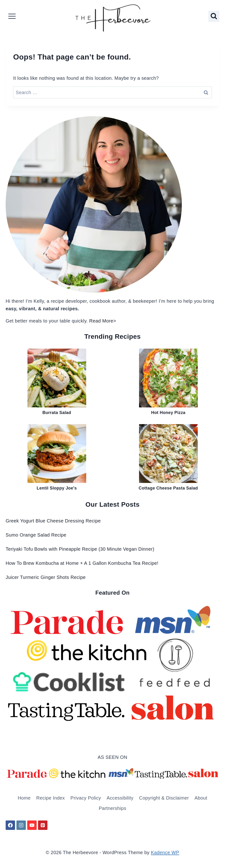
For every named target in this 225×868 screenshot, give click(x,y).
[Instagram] (21, 825)
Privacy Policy (86, 798)
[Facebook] (10, 825)
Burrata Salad (57, 413)
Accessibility (120, 798)
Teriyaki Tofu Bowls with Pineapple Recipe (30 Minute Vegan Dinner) (80, 549)
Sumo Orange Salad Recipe (36, 535)
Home (24, 798)
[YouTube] (32, 825)
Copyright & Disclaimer (164, 798)
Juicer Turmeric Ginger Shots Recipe (46, 577)
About (201, 798)
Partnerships (112, 808)
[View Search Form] (214, 16)
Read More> (103, 321)
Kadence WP (165, 852)
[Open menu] (12, 16)
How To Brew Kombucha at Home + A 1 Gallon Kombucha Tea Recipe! (82, 563)
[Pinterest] (43, 825)
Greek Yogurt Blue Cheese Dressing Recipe (53, 521)
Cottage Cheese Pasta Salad (168, 488)
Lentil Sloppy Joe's (57, 488)
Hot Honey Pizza (168, 413)
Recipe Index (50, 798)
